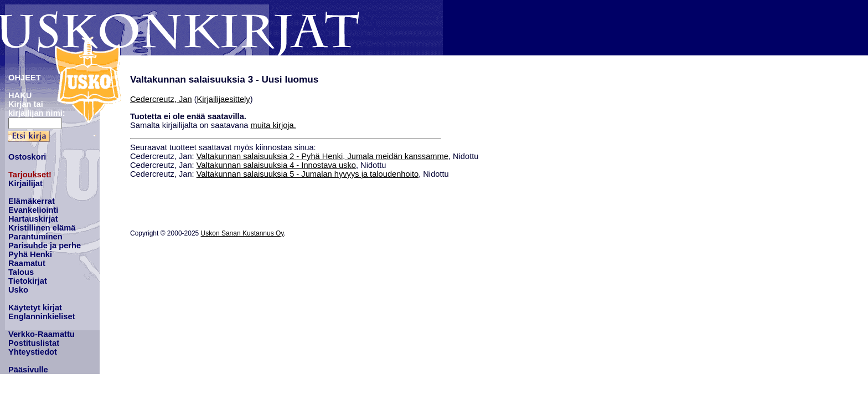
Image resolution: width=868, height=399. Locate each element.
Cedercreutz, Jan (161, 99)
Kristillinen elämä (42, 228)
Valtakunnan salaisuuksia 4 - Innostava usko (276, 165)
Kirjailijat (25, 183)
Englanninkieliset (42, 316)
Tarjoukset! (30, 175)
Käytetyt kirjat (35, 308)
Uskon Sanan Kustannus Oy (242, 233)
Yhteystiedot (33, 352)
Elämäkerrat (32, 201)
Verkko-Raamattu (42, 334)
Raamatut (27, 263)
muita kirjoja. (273, 125)
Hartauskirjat (33, 219)
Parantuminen (35, 237)
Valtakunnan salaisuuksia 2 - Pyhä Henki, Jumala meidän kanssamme (322, 156)
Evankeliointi (33, 210)
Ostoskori (27, 157)
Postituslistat (34, 343)
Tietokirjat (28, 281)
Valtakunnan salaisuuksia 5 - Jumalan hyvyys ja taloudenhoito (308, 174)
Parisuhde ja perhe (45, 245)
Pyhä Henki (30, 254)
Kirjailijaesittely (224, 99)
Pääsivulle (28, 370)
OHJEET (25, 78)
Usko (18, 290)
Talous (21, 272)
